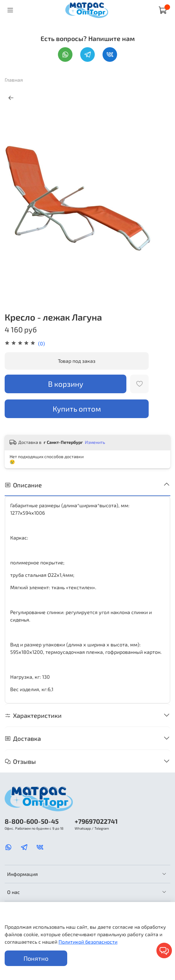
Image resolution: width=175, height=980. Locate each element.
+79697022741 (96, 821)
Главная (14, 80)
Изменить (95, 442)
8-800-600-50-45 (32, 821)
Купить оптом (77, 409)
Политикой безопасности (88, 942)
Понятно (36, 958)
